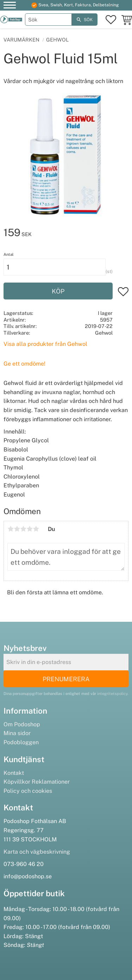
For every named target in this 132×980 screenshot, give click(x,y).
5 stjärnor (36, 529)
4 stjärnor (30, 529)
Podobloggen (21, 742)
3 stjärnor (23, 529)
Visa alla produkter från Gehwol (45, 344)
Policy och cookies (28, 791)
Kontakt (14, 773)
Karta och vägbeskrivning (37, 852)
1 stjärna (11, 529)
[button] (10, 6)
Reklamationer (51, 782)
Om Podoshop (22, 724)
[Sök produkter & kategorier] (49, 20)
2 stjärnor (17, 529)
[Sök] (85, 20)
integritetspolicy (112, 694)
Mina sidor (17, 733)
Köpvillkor (17, 782)
